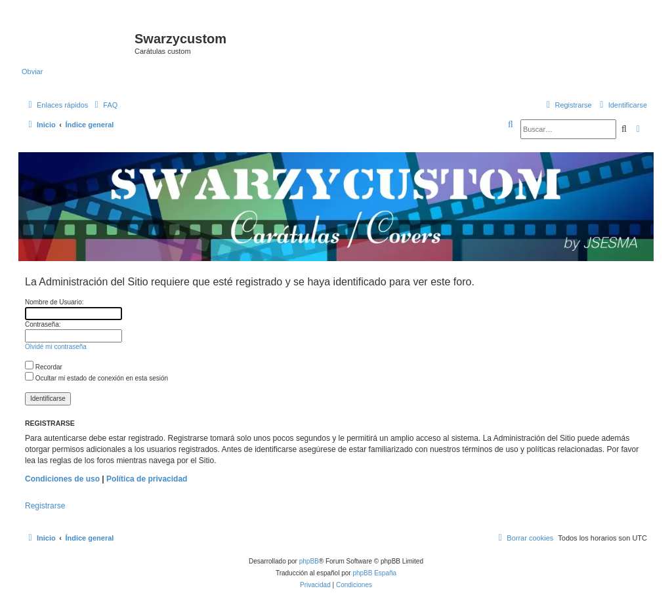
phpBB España (374, 573)
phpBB (309, 561)
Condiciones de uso (62, 479)
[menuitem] (104, 105)
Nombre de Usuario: (54, 302)
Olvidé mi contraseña (56, 347)
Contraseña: (43, 324)
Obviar (32, 72)
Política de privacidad (147, 479)
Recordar (44, 367)
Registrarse (45, 506)
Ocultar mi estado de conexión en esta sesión (96, 378)
